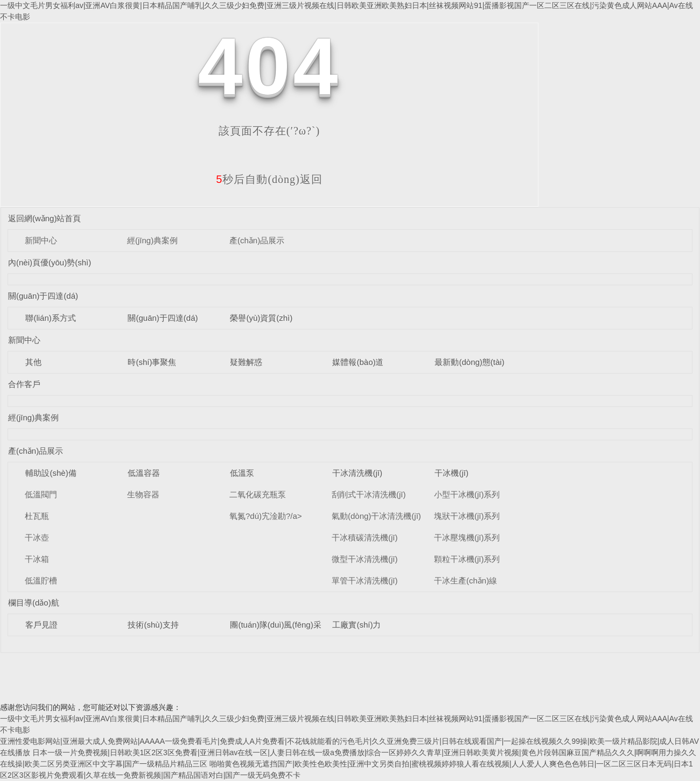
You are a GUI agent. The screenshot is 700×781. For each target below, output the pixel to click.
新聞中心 (41, 240)
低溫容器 (144, 473)
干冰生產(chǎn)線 (465, 581)
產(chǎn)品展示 (257, 240)
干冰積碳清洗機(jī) (365, 537)
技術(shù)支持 (153, 625)
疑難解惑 (246, 362)
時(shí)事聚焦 (152, 362)
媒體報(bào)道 (358, 362)
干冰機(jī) (451, 473)
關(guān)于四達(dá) (43, 296)
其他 (33, 362)
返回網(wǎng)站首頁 (45, 218)
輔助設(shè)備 (51, 473)
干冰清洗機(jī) (357, 473)
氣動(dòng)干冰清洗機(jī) (376, 516)
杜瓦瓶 (37, 516)
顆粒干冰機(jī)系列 (467, 559)
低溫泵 (242, 473)
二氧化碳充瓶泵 (258, 494)
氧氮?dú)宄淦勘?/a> (266, 516)
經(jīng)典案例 (152, 240)
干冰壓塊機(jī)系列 (467, 537)
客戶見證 (41, 625)
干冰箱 (37, 559)
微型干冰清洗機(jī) (365, 559)
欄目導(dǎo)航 (34, 603)
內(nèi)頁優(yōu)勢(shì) (50, 262)
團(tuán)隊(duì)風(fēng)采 (275, 625)
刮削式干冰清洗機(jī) (369, 494)
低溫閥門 (41, 494)
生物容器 (143, 494)
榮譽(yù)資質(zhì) (261, 318)
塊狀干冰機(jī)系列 (467, 516)
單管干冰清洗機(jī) (365, 581)
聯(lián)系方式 (50, 318)
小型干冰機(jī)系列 (467, 494)
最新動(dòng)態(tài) (469, 362)
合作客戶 (24, 384)
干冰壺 (37, 537)
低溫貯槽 (41, 581)
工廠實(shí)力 (356, 625)
